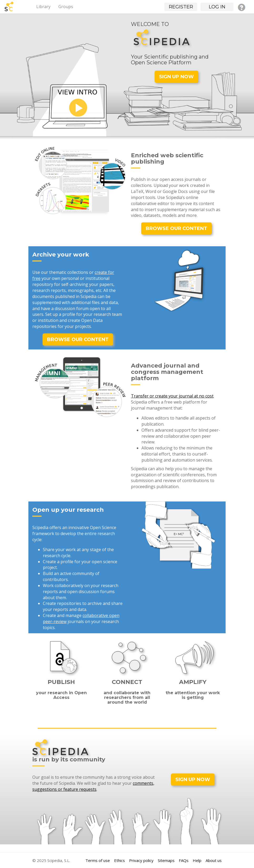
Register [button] (181, 7)
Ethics (120, 860)
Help (197, 860)
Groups (66, 7)
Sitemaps (166, 860)
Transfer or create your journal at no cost (172, 396)
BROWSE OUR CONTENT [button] (176, 228)
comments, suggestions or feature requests (93, 786)
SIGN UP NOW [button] (176, 77)
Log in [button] (217, 7)
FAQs (184, 860)
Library (43, 7)
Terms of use (98, 860)
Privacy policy (141, 860)
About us (214, 860)
